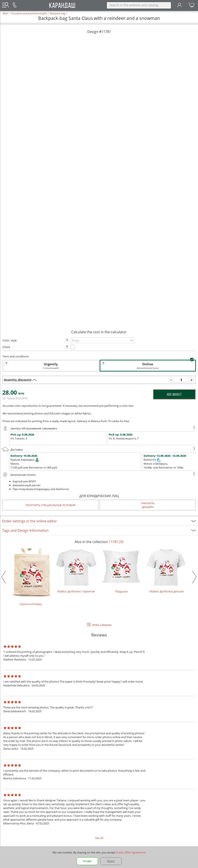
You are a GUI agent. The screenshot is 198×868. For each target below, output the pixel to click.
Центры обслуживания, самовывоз (98, 428)
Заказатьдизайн (148, 505)
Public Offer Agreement (131, 852)
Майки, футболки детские (167, 571)
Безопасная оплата (98, 475)
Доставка (98, 449)
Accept (87, 861)
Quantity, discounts (18, 380)
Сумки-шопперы (31, 577)
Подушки (121, 571)
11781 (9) (116, 542)
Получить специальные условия (50, 505)
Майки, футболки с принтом (76, 571)
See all (99, 838)
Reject (111, 861)
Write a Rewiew (102, 625)
